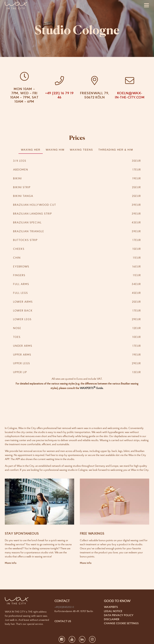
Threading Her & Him (116, 150)
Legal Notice (113, 611)
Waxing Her (31, 150)
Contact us (63, 621)
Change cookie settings (121, 623)
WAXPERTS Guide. (92, 388)
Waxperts (111, 607)
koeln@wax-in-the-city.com (130, 95)
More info (11, 563)
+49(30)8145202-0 (64, 607)
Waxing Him (55, 150)
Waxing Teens (81, 150)
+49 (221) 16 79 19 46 (59, 95)
